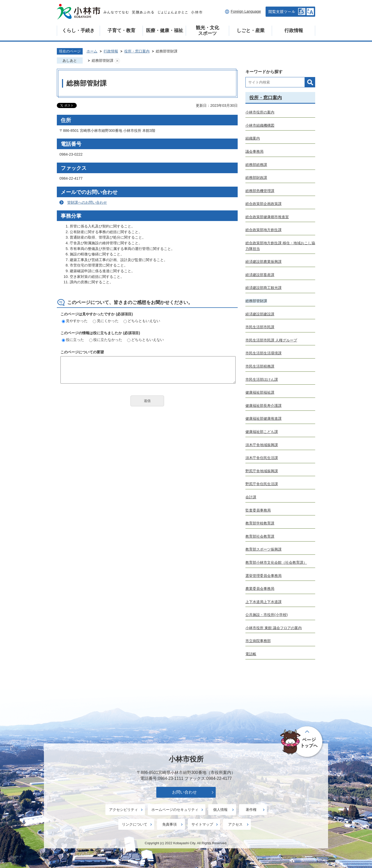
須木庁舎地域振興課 (262, 445)
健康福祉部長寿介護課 (263, 406)
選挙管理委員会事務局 (263, 576)
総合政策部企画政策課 (263, 204)
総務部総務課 (256, 165)
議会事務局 (254, 151)
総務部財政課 (256, 178)
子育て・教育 (121, 31)
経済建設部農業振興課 (263, 262)
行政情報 (294, 31)
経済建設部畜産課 (260, 275)
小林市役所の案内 (260, 112)
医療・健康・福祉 (165, 31)
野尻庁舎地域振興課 (262, 471)
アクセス (235, 824)
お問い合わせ (184, 792)
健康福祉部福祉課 (260, 392)
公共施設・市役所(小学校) (267, 615)
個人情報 (220, 810)
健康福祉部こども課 (262, 432)
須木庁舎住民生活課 (262, 458)
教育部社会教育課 (260, 536)
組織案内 (253, 138)
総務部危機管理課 (260, 191)
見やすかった (75, 321)
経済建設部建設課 (260, 314)
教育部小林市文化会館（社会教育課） (276, 562)
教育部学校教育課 (260, 523)
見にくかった (106, 321)
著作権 (251, 810)
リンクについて (135, 824)
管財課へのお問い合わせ (87, 202)
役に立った (73, 340)
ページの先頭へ (302, 742)
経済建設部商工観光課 (263, 288)
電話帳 (251, 654)
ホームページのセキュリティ (175, 810)
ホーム (92, 51)
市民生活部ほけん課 (262, 379)
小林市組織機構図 (260, 125)
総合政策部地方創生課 (263, 230)
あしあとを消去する (117, 61)
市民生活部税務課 (260, 366)
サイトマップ (202, 824)
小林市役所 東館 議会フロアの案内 (274, 628)
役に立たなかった (106, 340)
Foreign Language (246, 11)
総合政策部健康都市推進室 (267, 217)
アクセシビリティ (123, 810)
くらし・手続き (78, 31)
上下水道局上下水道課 (263, 602)
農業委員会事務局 (260, 589)
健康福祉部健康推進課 (263, 418)
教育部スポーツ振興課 (263, 549)
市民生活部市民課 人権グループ (271, 340)
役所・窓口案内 (137, 51)
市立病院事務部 (258, 641)
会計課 (251, 497)
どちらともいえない (142, 321)
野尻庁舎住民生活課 (262, 484)
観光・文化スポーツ (207, 31)
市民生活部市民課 (260, 327)
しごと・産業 (251, 31)
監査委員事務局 (258, 510)
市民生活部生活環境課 (263, 353)
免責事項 (169, 824)
